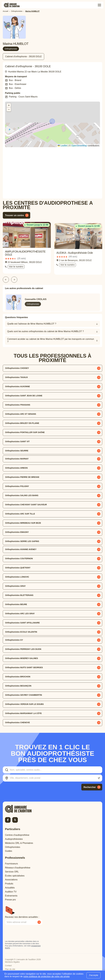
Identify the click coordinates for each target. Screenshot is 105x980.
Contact (8, 966)
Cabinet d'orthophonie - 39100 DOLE (23, 56)
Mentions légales (12, 962)
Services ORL (12, 872)
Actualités (10, 888)
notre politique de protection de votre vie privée (46, 976)
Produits (9, 884)
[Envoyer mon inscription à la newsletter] (39, 922)
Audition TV (11, 892)
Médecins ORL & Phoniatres (19, 843)
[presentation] (26, 933)
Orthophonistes (13, 847)
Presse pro (10, 900)
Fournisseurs (11, 864)
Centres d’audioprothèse (17, 835)
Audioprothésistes (14, 839)
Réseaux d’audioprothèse (18, 868)
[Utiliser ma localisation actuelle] (99, 778)
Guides (9, 851)
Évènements (11, 896)
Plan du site (10, 969)
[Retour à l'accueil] (23, 809)
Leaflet (62, 146)
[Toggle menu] (99, 5)
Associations (11, 880)
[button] (52, 122)
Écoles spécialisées (15, 876)
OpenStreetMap (79, 146)
